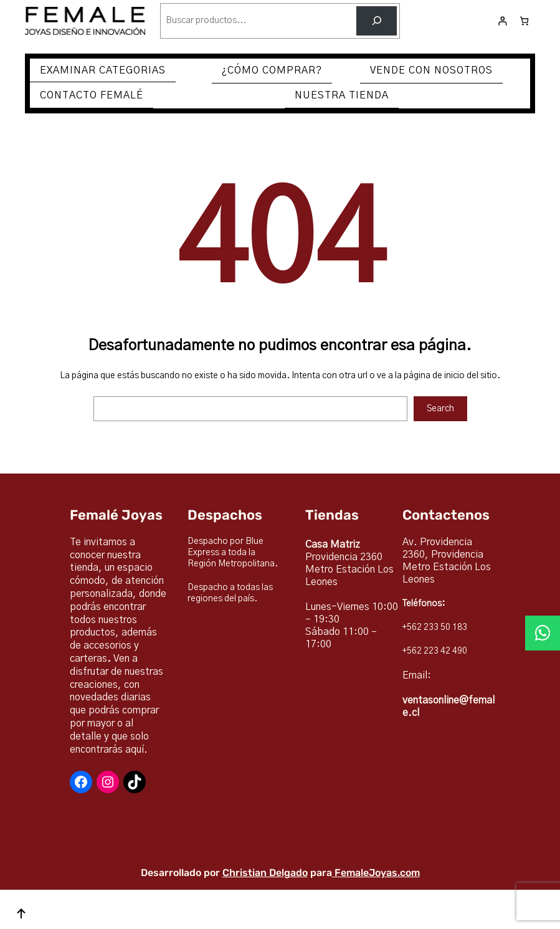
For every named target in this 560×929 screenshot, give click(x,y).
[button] (543, 633)
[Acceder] (502, 21)
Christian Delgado (265, 873)
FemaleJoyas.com (377, 873)
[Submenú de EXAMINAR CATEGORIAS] (181, 71)
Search (440, 409)
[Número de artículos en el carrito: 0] (524, 21)
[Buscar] (377, 21)
